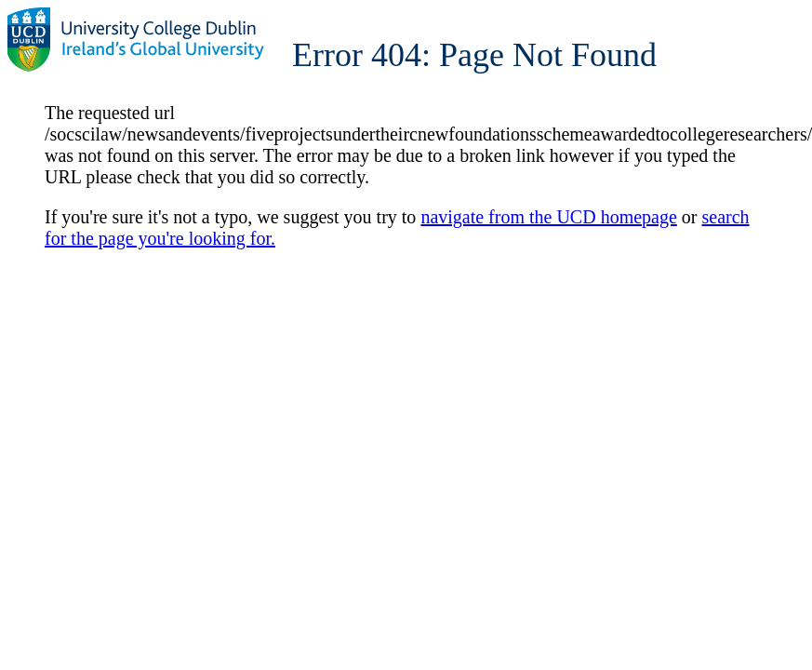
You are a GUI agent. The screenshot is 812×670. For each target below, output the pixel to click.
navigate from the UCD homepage (548, 217)
